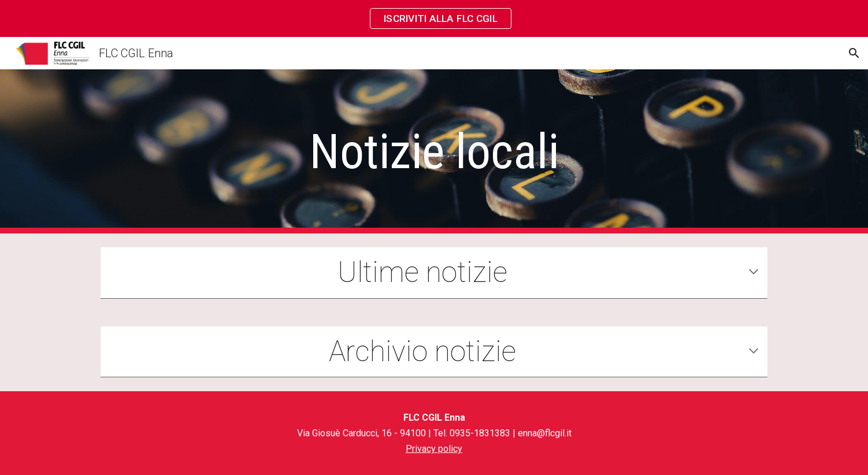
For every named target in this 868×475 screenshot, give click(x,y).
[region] (434, 18)
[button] (854, 53)
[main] (434, 152)
